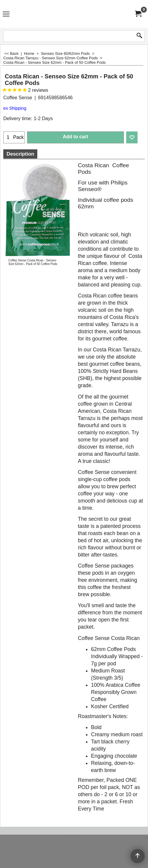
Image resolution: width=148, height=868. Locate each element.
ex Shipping (15, 108)
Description (20, 154)
